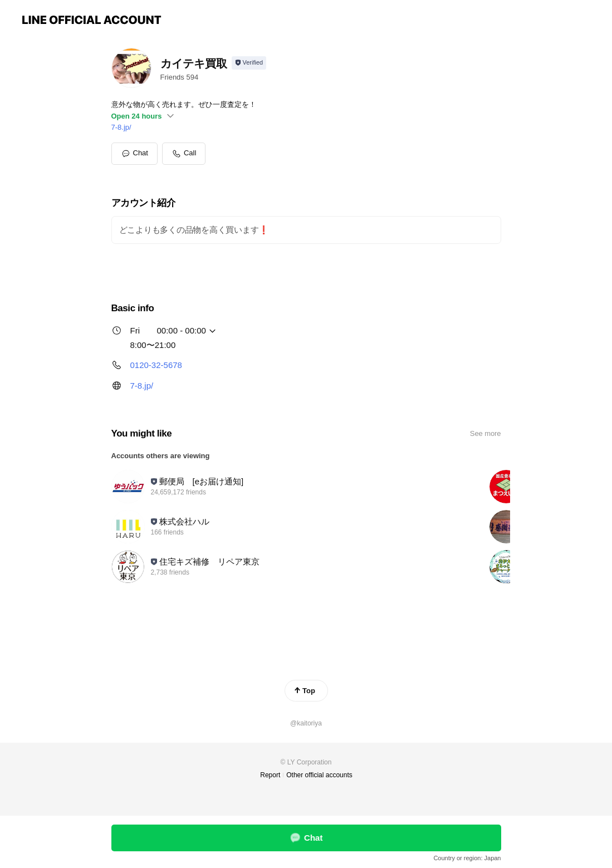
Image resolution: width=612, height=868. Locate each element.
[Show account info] (249, 63)
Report (270, 775)
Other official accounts (319, 775)
